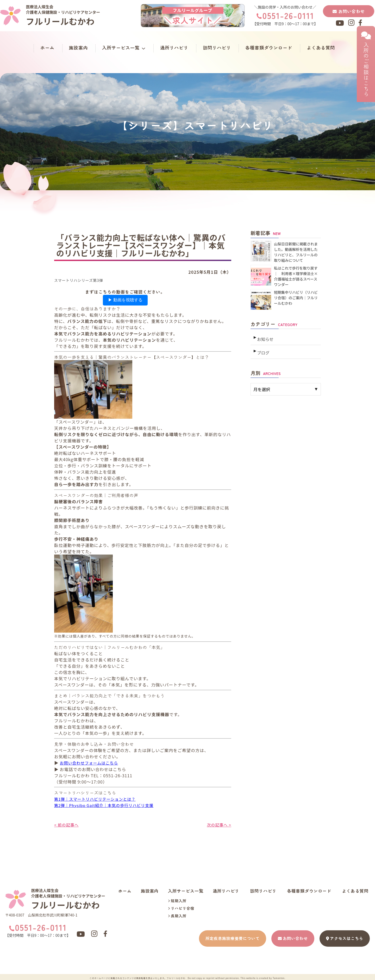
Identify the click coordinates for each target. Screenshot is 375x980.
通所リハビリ (174, 47)
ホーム (47, 47)
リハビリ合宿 (181, 908)
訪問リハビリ (217, 47)
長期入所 (177, 915)
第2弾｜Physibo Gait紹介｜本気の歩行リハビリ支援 (107, 805)
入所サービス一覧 (124, 47)
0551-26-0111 (288, 15)
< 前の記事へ (67, 824)
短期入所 (177, 900)
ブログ (263, 349)
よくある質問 (321, 47)
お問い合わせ (349, 11)
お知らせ (265, 337)
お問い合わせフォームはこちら (91, 763)
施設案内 (78, 47)
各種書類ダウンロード (269, 47)
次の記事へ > (218, 824)
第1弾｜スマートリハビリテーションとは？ (97, 799)
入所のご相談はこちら (366, 64)
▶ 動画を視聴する (125, 300)
